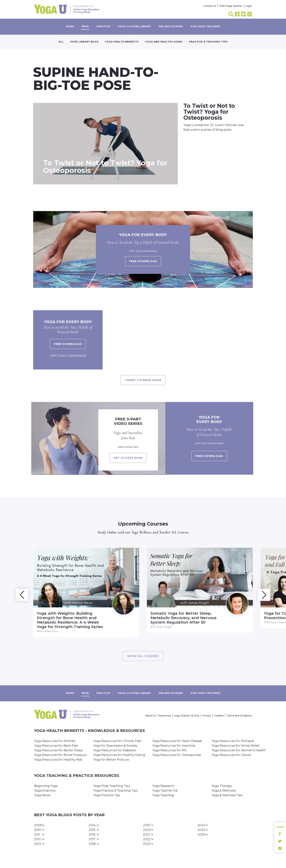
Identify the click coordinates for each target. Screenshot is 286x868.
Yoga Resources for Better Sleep (58, 750)
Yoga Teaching (163, 795)
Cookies (219, 716)
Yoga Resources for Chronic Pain (117, 741)
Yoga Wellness (141, 532)
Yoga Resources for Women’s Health (239, 750)
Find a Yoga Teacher (231, 6)
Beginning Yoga (46, 786)
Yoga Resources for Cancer (232, 755)
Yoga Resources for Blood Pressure (60, 755)
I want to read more (143, 380)
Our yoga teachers (205, 26)
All (61, 42)
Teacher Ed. (168, 532)
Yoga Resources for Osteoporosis (177, 755)
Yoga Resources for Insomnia (174, 746)
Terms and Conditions (239, 716)
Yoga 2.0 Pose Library (134, 26)
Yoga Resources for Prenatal (233, 741)
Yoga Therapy (222, 786)
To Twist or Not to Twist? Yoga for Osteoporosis (105, 167)
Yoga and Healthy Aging (164, 42)
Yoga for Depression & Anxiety (115, 746)
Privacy (207, 716)
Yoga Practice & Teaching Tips (115, 791)
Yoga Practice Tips (107, 795)
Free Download (68, 344)
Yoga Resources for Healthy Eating (119, 755)
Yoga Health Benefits (122, 42)
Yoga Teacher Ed (165, 791)
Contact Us (210, 6)
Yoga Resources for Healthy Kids (58, 760)
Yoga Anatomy (45, 791)
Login (249, 6)
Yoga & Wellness (224, 791)
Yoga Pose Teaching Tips (112, 786)
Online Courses (171, 26)
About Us (150, 716)
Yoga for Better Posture (111, 760)
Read (85, 26)
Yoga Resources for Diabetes (115, 750)
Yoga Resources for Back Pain (56, 746)
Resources (165, 716)
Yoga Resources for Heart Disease (177, 741)
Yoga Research (163, 786)
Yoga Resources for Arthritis (55, 741)
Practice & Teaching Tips (208, 42)
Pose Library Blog (84, 42)
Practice (103, 26)
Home (70, 26)
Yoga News (42, 795)
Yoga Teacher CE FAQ (187, 716)
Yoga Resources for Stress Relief (235, 746)
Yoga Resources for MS (169, 750)
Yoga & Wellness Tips (227, 795)
